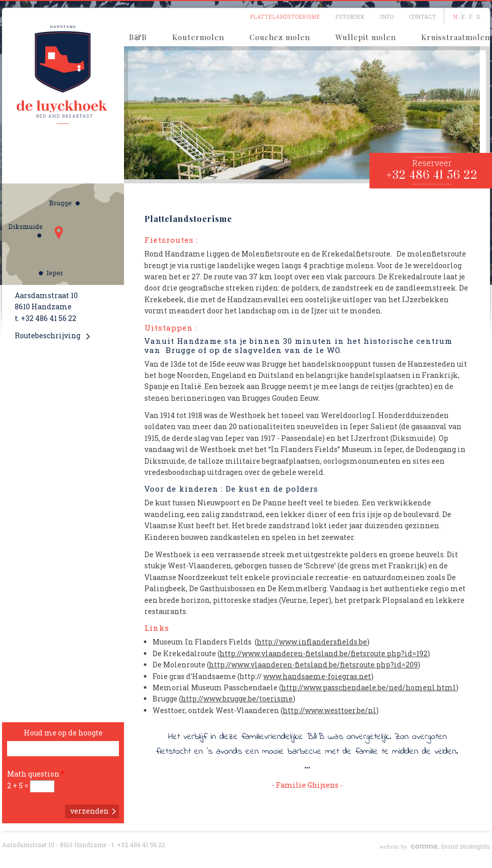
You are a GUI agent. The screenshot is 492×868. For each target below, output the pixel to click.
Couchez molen (280, 37)
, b (412, 846)
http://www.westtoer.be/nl (329, 710)
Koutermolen (198, 37)
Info (387, 17)
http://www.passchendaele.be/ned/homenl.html (368, 687)
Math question (36, 774)
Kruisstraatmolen (456, 37)
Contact (423, 17)
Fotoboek (350, 17)
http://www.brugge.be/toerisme (237, 699)
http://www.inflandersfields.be (312, 642)
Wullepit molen (366, 37)
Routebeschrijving (48, 335)
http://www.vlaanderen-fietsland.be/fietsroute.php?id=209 (313, 665)
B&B (138, 37)
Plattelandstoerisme (285, 17)
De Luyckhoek (63, 74)
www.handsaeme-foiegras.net (317, 676)
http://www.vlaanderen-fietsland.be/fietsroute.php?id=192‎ (324, 653)
